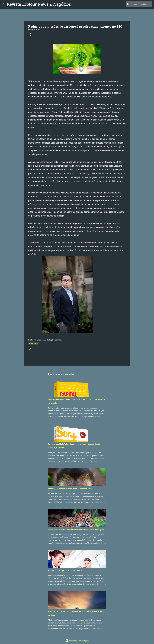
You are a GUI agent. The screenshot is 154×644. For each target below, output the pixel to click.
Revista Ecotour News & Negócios (39, 4)
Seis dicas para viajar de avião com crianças (65, 571)
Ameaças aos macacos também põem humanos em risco (70, 489)
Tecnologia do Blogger (77, 641)
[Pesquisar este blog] (139, 4)
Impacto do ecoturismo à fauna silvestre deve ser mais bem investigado (76, 530)
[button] (30, 35)
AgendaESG (33, 344)
